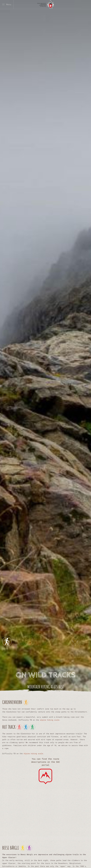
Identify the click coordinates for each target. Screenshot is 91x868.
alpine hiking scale (50, 720)
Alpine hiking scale (33, 753)
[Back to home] (45, 5)
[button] (7, 5)
